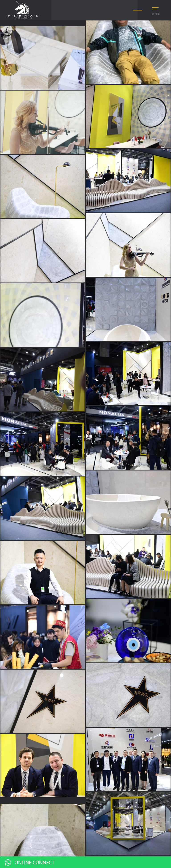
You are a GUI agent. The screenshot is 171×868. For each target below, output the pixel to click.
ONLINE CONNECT (30, 863)
